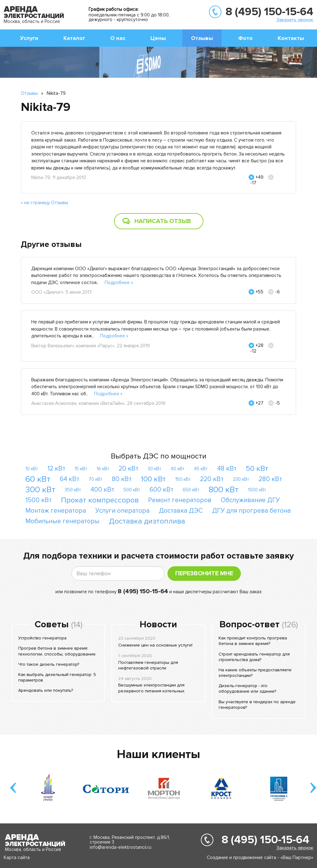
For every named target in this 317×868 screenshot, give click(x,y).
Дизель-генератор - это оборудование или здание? (247, 688)
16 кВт (103, 469)
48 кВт (227, 469)
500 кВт (132, 490)
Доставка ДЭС (181, 511)
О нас (118, 38)
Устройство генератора (42, 638)
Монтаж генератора (56, 511)
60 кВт (38, 479)
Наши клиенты (158, 754)
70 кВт (96, 479)
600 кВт (161, 490)
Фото (245, 38)
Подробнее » (119, 283)
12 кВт (56, 469)
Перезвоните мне (204, 573)
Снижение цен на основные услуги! (155, 645)
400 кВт (102, 490)
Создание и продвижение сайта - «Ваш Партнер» (260, 857)
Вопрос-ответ (250, 625)
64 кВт (69, 479)
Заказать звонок (295, 20)
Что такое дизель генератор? (49, 664)
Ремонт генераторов (180, 500)
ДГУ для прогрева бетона (251, 511)
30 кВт (154, 469)
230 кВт (241, 479)
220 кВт (212, 479)
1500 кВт (39, 500)
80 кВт (122, 479)
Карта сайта (17, 857)
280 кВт (270, 479)
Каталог (74, 38)
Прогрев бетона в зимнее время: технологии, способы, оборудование (57, 651)
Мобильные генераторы (63, 521)
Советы (52, 625)
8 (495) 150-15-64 (269, 12)
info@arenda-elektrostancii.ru (121, 847)
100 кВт (153, 479)
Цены (158, 38)
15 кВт (81, 469)
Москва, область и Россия (32, 21)
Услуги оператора (122, 511)
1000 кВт (257, 490)
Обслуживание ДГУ (250, 500)
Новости (158, 625)
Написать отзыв (163, 221)
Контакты (291, 38)
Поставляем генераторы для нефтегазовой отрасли (148, 665)
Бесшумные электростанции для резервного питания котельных (151, 688)
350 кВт (73, 490)
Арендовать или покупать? (46, 690)
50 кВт (257, 469)
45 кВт (201, 469)
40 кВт (178, 469)
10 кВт (32, 469)
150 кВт (183, 479)
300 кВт (40, 490)
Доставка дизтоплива (147, 521)
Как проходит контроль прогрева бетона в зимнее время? (253, 641)
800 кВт (224, 490)
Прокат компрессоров (100, 500)
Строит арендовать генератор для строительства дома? (254, 657)
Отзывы (202, 38)
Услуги (29, 38)
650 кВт (191, 490)
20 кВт (128, 469)
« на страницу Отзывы (44, 203)
